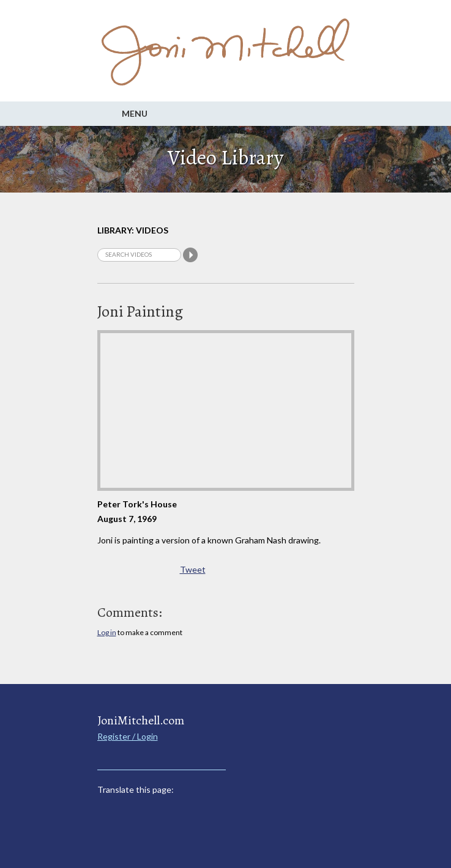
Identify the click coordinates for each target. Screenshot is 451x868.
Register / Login (128, 736)
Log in (107, 632)
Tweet (193, 569)
